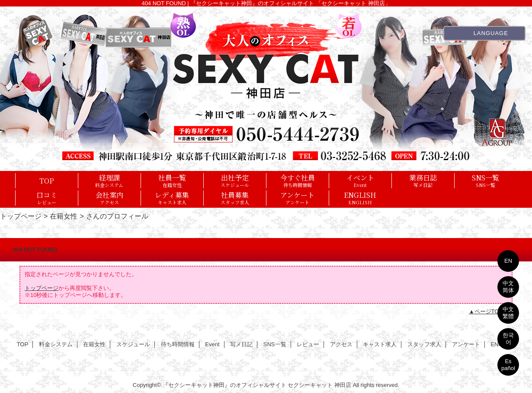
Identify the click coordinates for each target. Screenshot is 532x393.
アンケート (466, 344)
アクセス (341, 344)
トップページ (21, 216)
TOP (47, 180)
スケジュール (133, 344)
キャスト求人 (380, 344)
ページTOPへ (492, 311)
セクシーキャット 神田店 (319, 385)
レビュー (308, 344)
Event (212, 344)
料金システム (56, 344)
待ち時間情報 (178, 344)
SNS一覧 (275, 344)
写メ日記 (241, 344)
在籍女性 (64, 216)
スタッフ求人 (424, 344)
